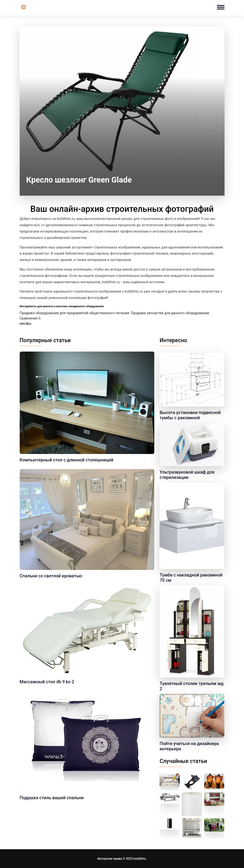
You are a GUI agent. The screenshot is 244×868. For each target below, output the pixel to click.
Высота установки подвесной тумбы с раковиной (190, 415)
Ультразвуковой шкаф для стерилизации (187, 475)
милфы (26, 324)
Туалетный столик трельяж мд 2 (191, 686)
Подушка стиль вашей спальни (52, 798)
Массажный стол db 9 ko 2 (47, 682)
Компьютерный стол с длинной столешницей (67, 460)
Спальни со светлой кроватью (51, 576)
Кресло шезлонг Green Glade (79, 180)
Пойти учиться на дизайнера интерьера (189, 746)
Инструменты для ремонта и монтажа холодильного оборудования (62, 306)
